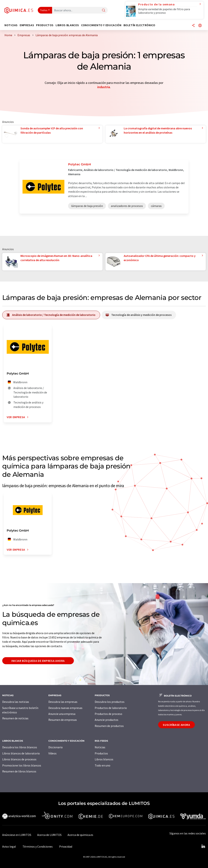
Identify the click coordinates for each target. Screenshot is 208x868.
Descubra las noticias (16, 702)
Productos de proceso (108, 714)
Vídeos (52, 753)
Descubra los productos (110, 702)
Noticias (100, 747)
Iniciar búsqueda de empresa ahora (38, 661)
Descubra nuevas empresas (65, 708)
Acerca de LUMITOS (49, 835)
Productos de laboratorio (111, 708)
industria (104, 87)
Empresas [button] (27, 25)
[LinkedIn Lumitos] (203, 846)
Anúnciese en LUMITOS (17, 835)
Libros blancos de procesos (19, 759)
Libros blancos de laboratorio (21, 753)
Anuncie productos (107, 720)
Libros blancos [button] (67, 25)
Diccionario (56, 747)
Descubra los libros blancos (20, 747)
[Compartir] (193, 26)
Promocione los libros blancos (22, 765)
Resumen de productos (109, 726)
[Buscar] (104, 10)
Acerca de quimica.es (80, 835)
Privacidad (66, 846)
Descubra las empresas (63, 702)
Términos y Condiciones (38, 846)
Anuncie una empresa (62, 714)
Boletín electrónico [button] (139, 25)
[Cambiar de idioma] (200, 26)
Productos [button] (45, 25)
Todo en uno (103, 765)
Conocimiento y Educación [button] (101, 25)
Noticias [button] (11, 25)
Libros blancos (104, 759)
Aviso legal (9, 846)
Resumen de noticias (15, 718)
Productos (101, 753)
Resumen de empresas (63, 720)
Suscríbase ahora (176, 725)
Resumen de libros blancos (19, 771)
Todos (44, 10)
